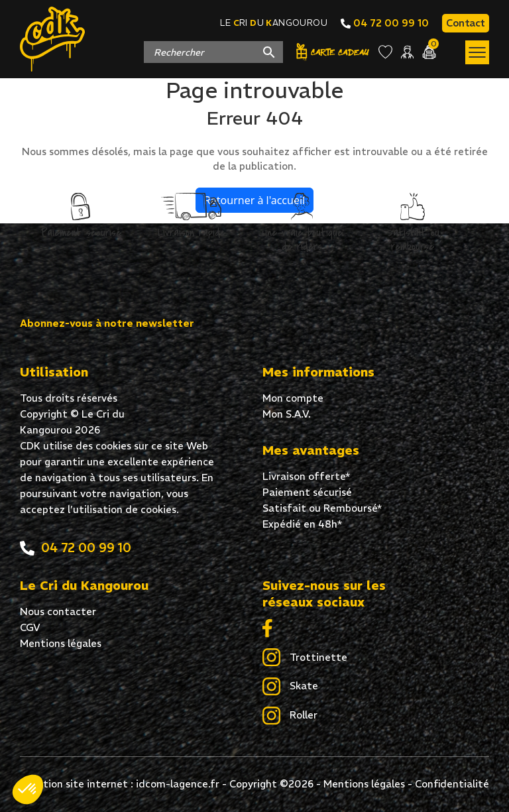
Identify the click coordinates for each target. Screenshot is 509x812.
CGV (30, 627)
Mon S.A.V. (287, 414)
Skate (290, 687)
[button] (28, 789)
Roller (290, 716)
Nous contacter (58, 611)
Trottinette (305, 658)
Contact (466, 23)
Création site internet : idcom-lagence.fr (120, 784)
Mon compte (293, 398)
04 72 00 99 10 (385, 23)
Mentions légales (61, 643)
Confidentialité (452, 784)
